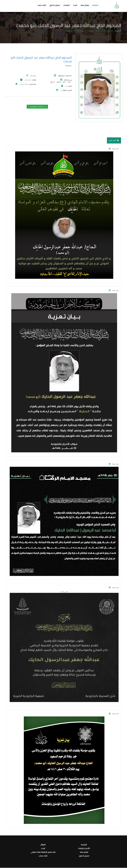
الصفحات (66, 5)
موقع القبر (33, 76)
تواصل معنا (85, 5)
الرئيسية (118, 31)
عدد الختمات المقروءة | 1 (37, 107)
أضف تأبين (114, 140)
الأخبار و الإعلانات (84, 848)
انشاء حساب (42, 5)
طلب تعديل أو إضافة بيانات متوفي (43, 852)
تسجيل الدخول (55, 5)
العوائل (43, 845)
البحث (75, 5)
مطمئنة (95, 5)
